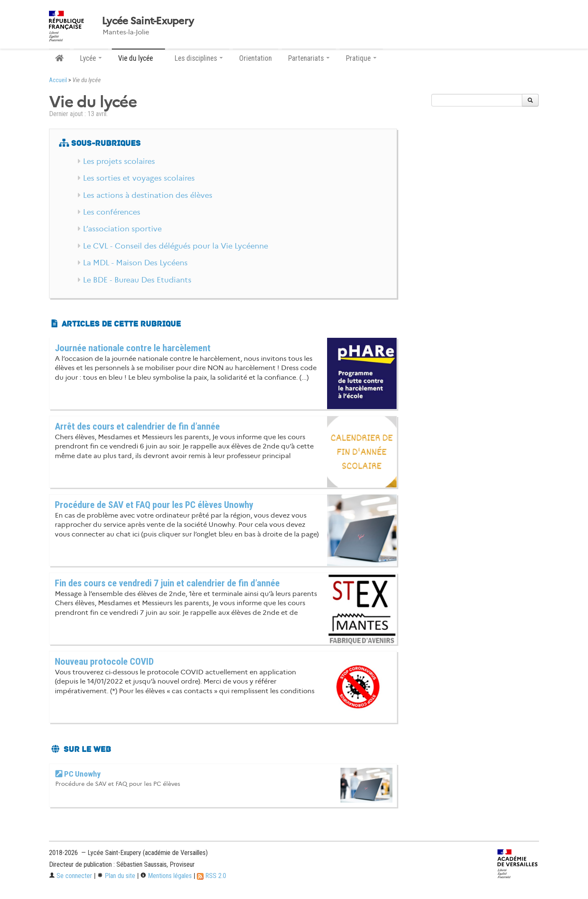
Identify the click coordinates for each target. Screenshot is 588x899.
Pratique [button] (361, 58)
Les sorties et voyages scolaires (139, 178)
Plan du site (116, 876)
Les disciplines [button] (199, 58)
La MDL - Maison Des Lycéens (135, 263)
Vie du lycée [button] (138, 58)
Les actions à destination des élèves (148, 195)
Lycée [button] (91, 58)
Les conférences (112, 212)
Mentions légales (166, 876)
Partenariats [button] (309, 58)
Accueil (58, 80)
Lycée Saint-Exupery (148, 21)
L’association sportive (122, 229)
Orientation (255, 58)
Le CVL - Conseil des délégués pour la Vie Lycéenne (175, 246)
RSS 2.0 (211, 876)
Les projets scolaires (119, 161)
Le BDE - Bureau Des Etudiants (137, 280)
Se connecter (71, 876)
